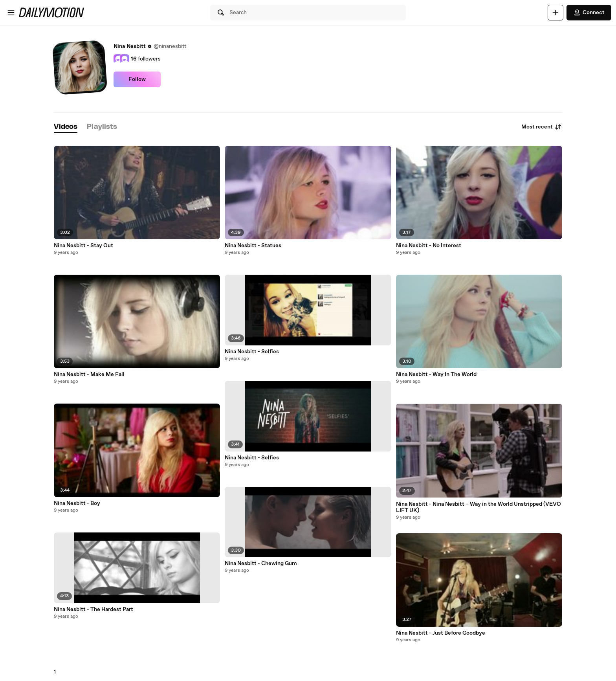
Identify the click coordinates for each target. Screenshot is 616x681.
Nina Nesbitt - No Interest (429, 246)
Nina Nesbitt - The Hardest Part (93, 609)
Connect (589, 13)
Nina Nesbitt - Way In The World (436, 374)
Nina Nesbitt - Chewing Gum (261, 564)
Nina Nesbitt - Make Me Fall (89, 374)
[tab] (66, 127)
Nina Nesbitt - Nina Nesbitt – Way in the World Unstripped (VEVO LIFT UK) (478, 507)
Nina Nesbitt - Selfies (252, 352)
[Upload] (555, 13)
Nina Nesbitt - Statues (253, 246)
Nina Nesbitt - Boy (77, 503)
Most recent (542, 127)
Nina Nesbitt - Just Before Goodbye (441, 633)
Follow (137, 79)
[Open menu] (11, 13)
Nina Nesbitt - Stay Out (83, 246)
